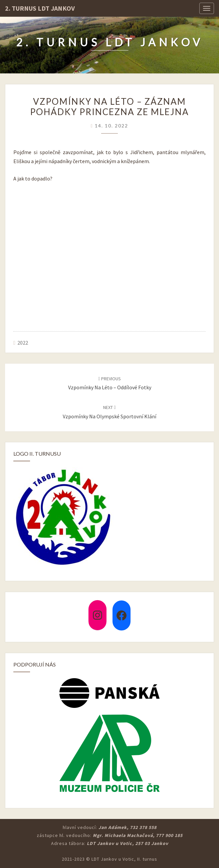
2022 (23, 343)
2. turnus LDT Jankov (40, 8)
